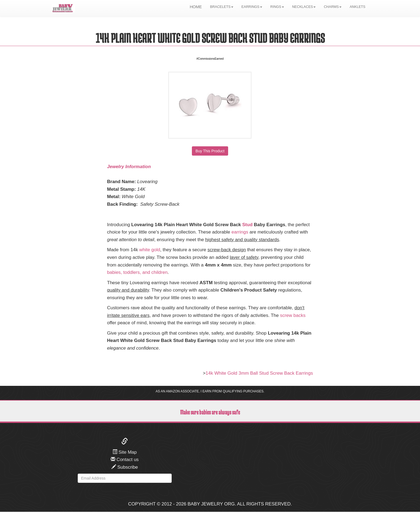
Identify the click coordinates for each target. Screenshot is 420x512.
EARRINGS (252, 7)
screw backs (293, 315)
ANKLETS (358, 7)
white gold (150, 250)
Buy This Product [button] (210, 151)
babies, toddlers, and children (137, 272)
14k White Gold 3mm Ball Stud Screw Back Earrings (259, 373)
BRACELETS (222, 7)
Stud (247, 225)
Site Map (125, 452)
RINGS (277, 7)
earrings (240, 232)
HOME (196, 7)
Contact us (125, 460)
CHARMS (333, 7)
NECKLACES (304, 7)
